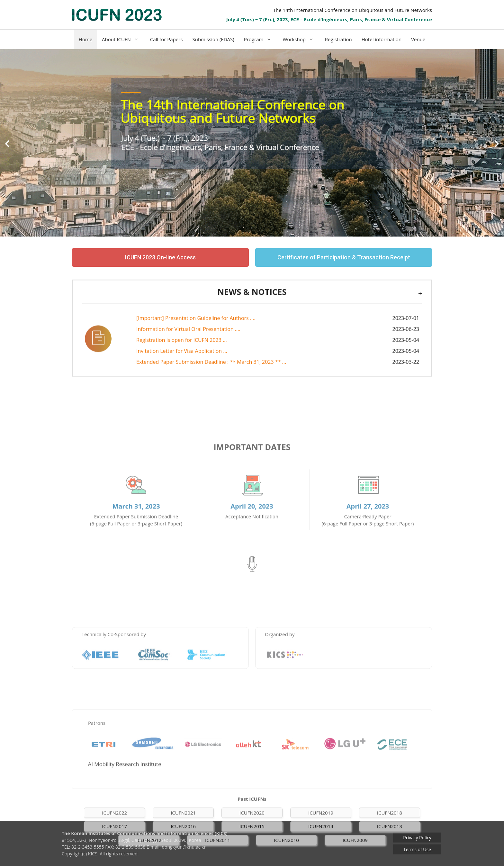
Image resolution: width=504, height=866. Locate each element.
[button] (7, 144)
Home (85, 39)
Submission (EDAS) (213, 39)
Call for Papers (166, 39)
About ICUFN (124, 39)
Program (261, 39)
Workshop (301, 39)
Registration (338, 39)
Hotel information (382, 39)
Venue (418, 39)
